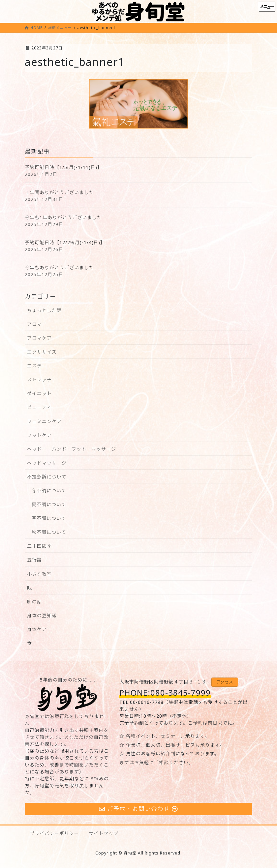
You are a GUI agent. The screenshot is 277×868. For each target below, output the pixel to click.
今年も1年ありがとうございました (63, 217)
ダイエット (39, 393)
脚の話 (34, 602)
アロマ (34, 324)
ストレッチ (39, 379)
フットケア (39, 435)
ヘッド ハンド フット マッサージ (72, 449)
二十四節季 (39, 546)
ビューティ (39, 407)
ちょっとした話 (44, 310)
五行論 (34, 560)
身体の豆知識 (42, 615)
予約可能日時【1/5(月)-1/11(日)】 (63, 167)
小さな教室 (39, 574)
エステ (34, 366)
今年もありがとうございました (59, 267)
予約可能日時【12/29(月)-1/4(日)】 (65, 242)
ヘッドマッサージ (47, 463)
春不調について (49, 518)
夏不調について (49, 504)
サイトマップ (104, 833)
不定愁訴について (47, 477)
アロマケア (39, 338)
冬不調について (49, 491)
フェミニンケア (44, 421)
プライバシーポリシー (54, 833)
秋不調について (49, 532)
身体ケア (37, 629)
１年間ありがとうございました (59, 192)
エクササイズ (42, 352)
